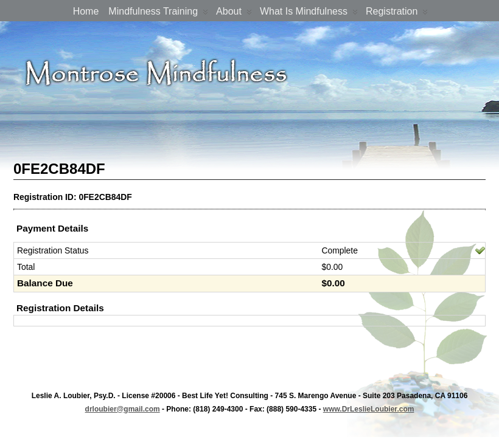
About (234, 14)
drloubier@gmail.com (123, 409)
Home (86, 11)
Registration (397, 14)
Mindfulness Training (158, 14)
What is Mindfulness (309, 14)
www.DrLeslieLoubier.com (369, 409)
